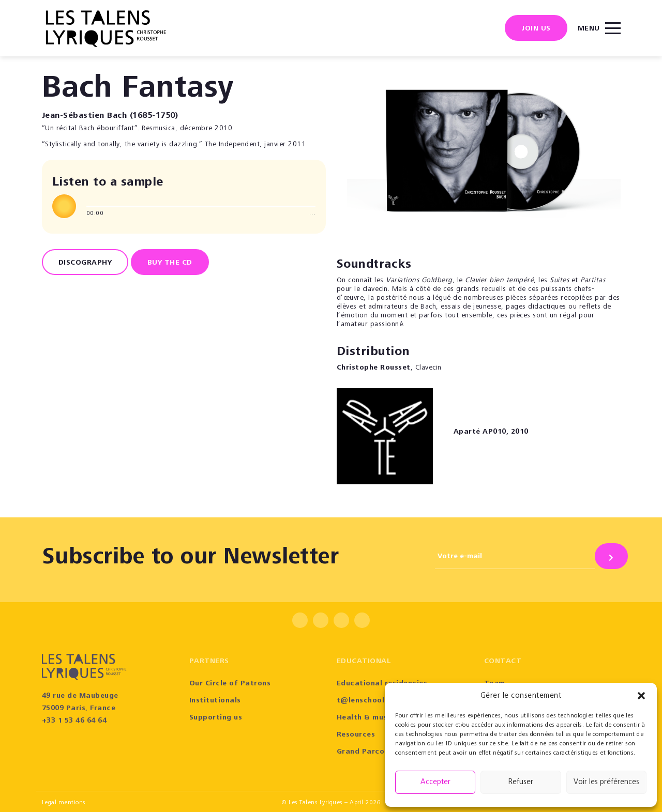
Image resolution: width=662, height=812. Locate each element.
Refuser (521, 782)
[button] (641, 696)
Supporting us (216, 718)
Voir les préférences (606, 782)
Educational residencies (382, 684)
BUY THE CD (170, 263)
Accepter (435, 782)
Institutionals (215, 701)
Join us (536, 29)
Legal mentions (64, 803)
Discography (85, 263)
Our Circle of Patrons (230, 684)
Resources (356, 735)
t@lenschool (361, 701)
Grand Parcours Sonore (381, 752)
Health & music (365, 718)
